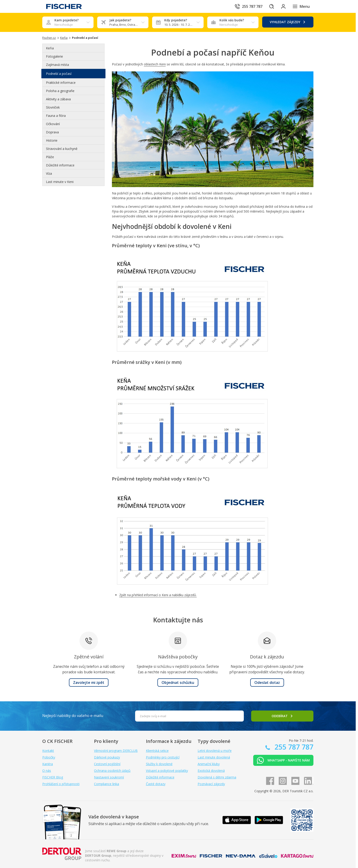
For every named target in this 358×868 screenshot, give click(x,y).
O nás (47, 771)
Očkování (53, 124)
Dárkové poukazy (107, 757)
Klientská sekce (157, 751)
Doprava (52, 132)
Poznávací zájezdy (211, 784)
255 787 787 (293, 747)
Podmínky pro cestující (163, 757)
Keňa (50, 48)
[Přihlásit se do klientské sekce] (282, 6)
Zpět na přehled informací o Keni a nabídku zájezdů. (158, 595)
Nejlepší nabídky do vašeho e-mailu (73, 716)
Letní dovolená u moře (215, 751)
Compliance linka (107, 784)
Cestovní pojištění (107, 764)
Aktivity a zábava (58, 99)
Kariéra (48, 764)
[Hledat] (269, 6)
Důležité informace (60, 165)
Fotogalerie (54, 56)
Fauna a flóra (56, 116)
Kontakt (48, 751)
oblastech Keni (155, 64)
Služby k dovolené (159, 764)
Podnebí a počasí (59, 74)
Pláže (50, 157)
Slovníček (53, 107)
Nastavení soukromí (109, 777)
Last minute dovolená (214, 757)
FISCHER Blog (53, 777)
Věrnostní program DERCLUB (116, 751)
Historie (52, 140)
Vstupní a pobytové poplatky (167, 771)
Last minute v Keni (60, 182)
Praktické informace (61, 83)
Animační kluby (209, 764)
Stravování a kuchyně (62, 149)
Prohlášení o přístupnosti (61, 784)
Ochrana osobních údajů (112, 771)
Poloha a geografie (60, 91)
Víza (49, 173)
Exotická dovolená (211, 771)
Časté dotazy (156, 784)
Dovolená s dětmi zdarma (217, 777)
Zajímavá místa (57, 65)
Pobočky (49, 757)
